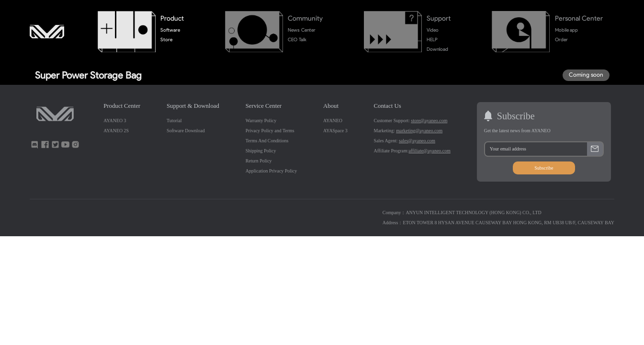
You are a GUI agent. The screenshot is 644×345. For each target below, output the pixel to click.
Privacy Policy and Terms (270, 131)
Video (433, 30)
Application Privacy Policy (271, 171)
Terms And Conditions (267, 141)
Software (170, 30)
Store (166, 40)
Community (305, 18)
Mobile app (566, 30)
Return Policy (259, 161)
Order (561, 40)
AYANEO (333, 121)
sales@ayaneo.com (417, 141)
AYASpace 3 (335, 131)
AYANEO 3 (115, 121)
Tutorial (174, 121)
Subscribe (544, 168)
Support (439, 18)
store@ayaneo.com (429, 121)
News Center (301, 30)
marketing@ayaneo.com (419, 131)
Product (172, 18)
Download (437, 49)
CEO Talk (297, 40)
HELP (432, 40)
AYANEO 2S (116, 131)
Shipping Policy (261, 151)
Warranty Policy (261, 121)
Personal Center (579, 18)
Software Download (186, 131)
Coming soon (586, 75)
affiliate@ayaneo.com (429, 151)
